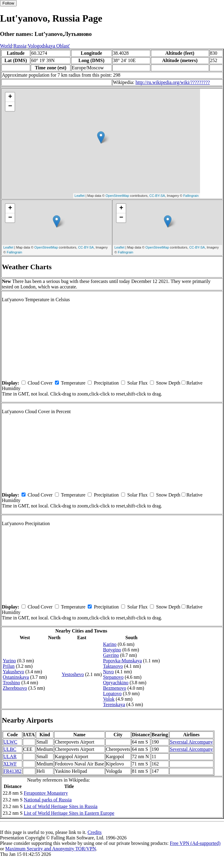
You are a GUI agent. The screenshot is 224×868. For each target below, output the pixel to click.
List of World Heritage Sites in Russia (61, 806)
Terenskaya (114, 704)
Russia (20, 46)
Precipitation (106, 383)
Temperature (73, 383)
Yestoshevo (73, 674)
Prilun (9, 666)
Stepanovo (113, 677)
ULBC (10, 749)
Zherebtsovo (15, 688)
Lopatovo (112, 694)
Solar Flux (137, 383)
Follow (8, 3)
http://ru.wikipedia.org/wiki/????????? (173, 82)
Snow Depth (168, 383)
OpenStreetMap (117, 196)
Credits (94, 832)
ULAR (10, 756)
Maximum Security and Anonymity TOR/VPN (51, 849)
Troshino (11, 683)
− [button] (10, 106)
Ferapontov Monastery (46, 793)
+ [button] (10, 97)
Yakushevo (13, 672)
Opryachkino (116, 683)
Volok (109, 699)
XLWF (10, 764)
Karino (110, 644)
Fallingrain (191, 196)
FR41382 (12, 771)
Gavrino (111, 655)
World (6, 46)
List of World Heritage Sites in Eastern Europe (69, 813)
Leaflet (80, 196)
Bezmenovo (114, 688)
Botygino (112, 650)
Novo (108, 672)
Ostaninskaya (16, 677)
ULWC (10, 742)
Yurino (9, 661)
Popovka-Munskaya (122, 661)
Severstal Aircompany (192, 742)
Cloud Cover (40, 383)
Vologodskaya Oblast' (49, 46)
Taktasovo (113, 666)
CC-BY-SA (157, 196)
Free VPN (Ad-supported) (195, 843)
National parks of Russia (48, 800)
